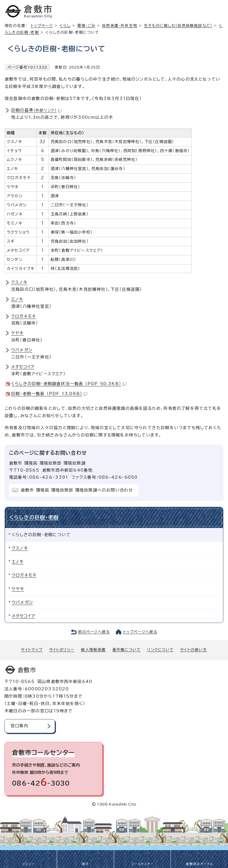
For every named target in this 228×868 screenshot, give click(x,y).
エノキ (17, 299)
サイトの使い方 (193, 650)
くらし (65, 26)
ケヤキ (17, 333)
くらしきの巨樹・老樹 (34, 517)
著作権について (126, 650)
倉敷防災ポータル (199, 864)
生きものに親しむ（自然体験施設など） (178, 26)
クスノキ (19, 282)
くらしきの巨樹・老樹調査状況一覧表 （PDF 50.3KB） (69, 384)
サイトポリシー (62, 650)
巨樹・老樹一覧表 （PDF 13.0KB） (49, 394)
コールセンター (142, 864)
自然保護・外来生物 (120, 26)
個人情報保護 (93, 650)
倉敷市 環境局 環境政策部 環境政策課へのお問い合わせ (77, 490)
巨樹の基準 (36, 110)
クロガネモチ (24, 316)
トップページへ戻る (140, 632)
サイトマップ (32, 650)
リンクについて (160, 650)
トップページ (42, 26)
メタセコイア (23, 367)
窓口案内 (19, 726)
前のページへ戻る (94, 632)
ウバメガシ (22, 350)
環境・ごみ (86, 26)
